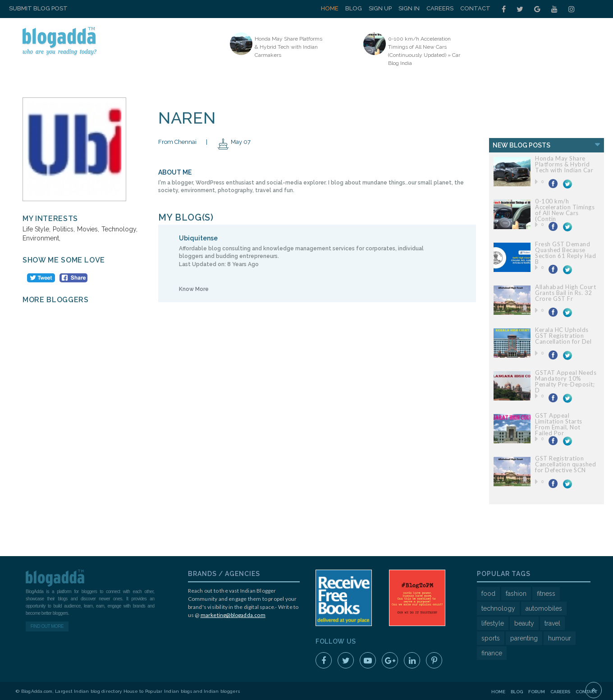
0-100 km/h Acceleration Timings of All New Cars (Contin (565, 210)
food (488, 594)
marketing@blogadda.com (233, 615)
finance (492, 653)
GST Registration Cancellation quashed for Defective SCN (565, 464)
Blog (354, 8)
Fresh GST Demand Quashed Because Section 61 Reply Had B (565, 253)
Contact (475, 8)
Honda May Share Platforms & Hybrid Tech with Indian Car (564, 164)
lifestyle (493, 623)
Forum (537, 692)
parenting (524, 638)
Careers (440, 8)
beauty (524, 623)
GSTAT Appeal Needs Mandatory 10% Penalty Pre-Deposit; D (566, 381)
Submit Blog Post (38, 8)
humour (560, 638)
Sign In (409, 8)
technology (498, 608)
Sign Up (380, 8)
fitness (546, 594)
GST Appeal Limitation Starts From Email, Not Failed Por (559, 424)
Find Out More (47, 626)
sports (491, 638)
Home (330, 8)
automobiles (544, 608)
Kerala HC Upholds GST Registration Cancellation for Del (563, 336)
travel (552, 623)
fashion (516, 594)
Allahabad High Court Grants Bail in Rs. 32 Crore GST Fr (565, 293)
